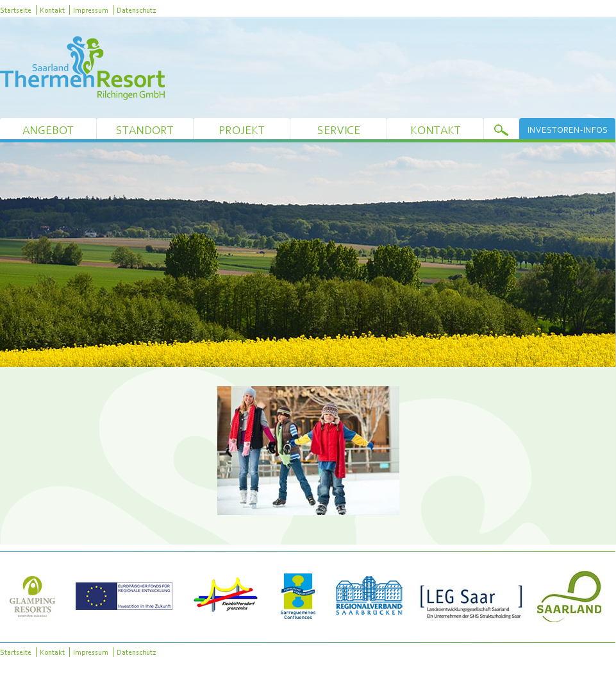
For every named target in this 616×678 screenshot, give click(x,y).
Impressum (91, 10)
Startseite (16, 10)
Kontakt (52, 10)
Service (339, 130)
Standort (145, 130)
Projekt (242, 130)
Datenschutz (136, 10)
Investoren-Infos (568, 130)
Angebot (48, 130)
